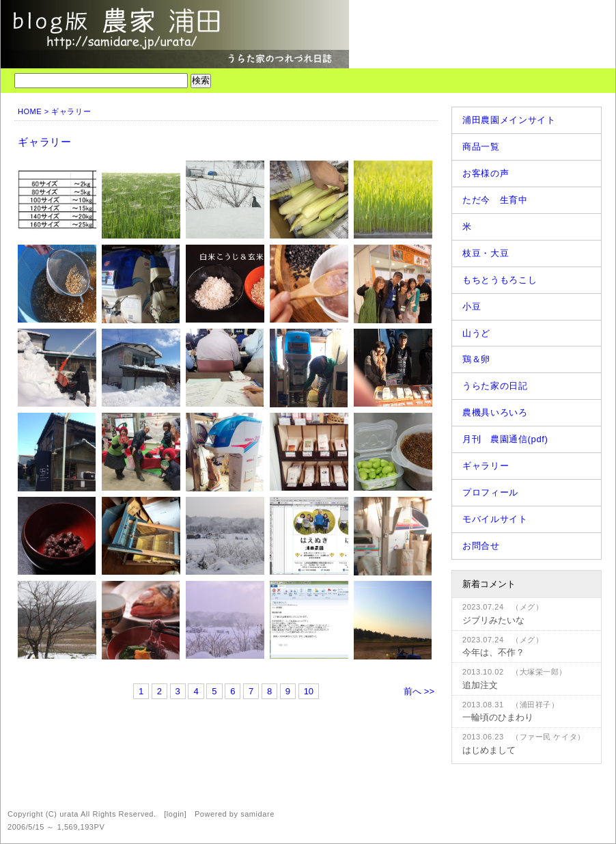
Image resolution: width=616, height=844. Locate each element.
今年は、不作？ (493, 652)
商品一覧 (481, 147)
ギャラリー (486, 466)
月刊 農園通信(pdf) (505, 439)
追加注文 (480, 685)
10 (309, 691)
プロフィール (490, 492)
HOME (30, 111)
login (176, 814)
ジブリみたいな (493, 620)
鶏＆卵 (476, 359)
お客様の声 (486, 173)
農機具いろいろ (495, 412)
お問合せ (481, 546)
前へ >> (419, 691)
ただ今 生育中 (495, 200)
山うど (476, 333)
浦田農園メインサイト (509, 120)
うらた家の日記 (495, 386)
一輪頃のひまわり (498, 717)
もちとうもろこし (500, 280)
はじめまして (489, 750)
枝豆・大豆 (486, 253)
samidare (257, 814)
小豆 (472, 307)
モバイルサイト (495, 519)
